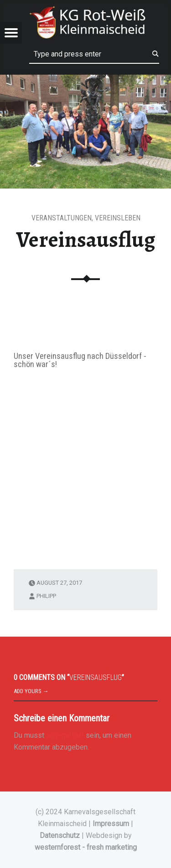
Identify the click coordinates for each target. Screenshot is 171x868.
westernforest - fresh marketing (86, 847)
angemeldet (65, 735)
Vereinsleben (118, 218)
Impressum (111, 824)
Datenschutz (60, 835)
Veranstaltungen (62, 218)
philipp (46, 596)
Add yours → (31, 691)
